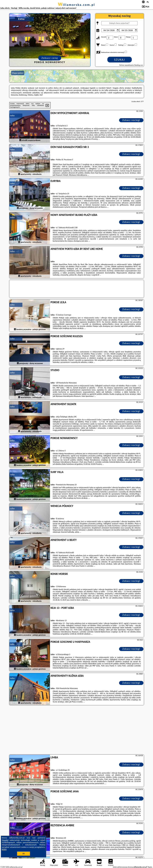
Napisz (150, 867)
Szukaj (120, 60)
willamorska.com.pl (76, 5)
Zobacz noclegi (131, 120)
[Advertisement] (77, 730)
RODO (4, 849)
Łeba (12, 116)
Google (5, 840)
